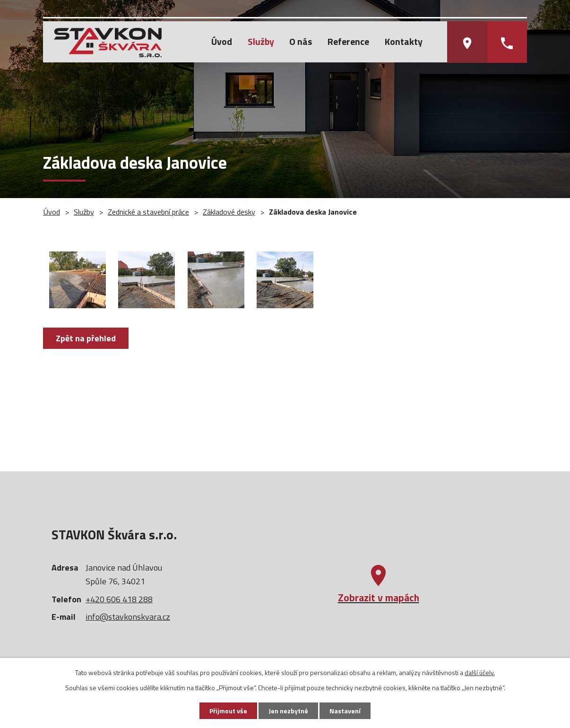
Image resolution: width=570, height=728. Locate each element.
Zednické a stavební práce (148, 212)
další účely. (480, 672)
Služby (261, 42)
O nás (301, 42)
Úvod (222, 42)
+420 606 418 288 (119, 599)
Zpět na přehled (86, 338)
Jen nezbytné (288, 711)
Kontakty (404, 42)
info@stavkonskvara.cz (128, 617)
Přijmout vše (228, 711)
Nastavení (345, 711)
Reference (348, 42)
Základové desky (229, 212)
